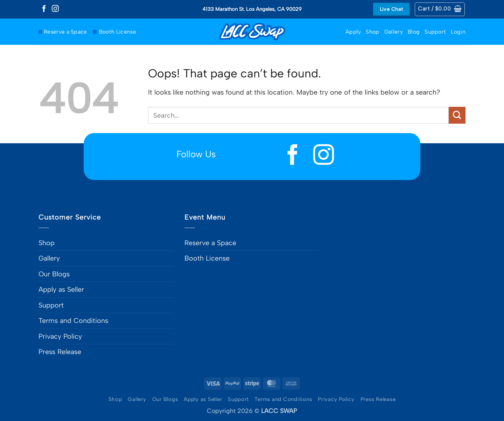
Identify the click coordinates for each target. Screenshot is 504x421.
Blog (414, 32)
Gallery (394, 32)
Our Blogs (54, 274)
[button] (440, 9)
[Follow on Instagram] (55, 9)
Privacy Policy (60, 336)
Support (435, 32)
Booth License (114, 32)
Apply (353, 32)
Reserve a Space (63, 32)
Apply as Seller (61, 289)
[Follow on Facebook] (44, 9)
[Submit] (457, 115)
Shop (372, 32)
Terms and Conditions (73, 320)
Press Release (60, 352)
